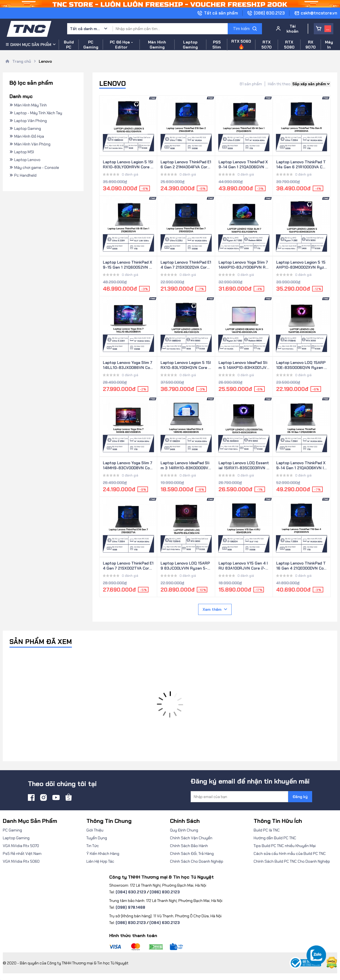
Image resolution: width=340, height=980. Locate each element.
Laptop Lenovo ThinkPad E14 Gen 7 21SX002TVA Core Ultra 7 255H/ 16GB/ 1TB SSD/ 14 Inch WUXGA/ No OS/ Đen (128, 566)
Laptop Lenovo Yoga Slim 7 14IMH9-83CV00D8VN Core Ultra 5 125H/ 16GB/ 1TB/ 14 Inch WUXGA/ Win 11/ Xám (128, 466)
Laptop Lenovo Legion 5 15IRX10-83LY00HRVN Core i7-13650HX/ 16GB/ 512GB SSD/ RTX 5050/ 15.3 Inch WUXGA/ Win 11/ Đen (128, 165)
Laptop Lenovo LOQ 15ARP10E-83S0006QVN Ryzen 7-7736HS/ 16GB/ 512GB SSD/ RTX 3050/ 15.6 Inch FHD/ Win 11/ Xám (301, 365)
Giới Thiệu (95, 830)
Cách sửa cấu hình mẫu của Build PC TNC (290, 853)
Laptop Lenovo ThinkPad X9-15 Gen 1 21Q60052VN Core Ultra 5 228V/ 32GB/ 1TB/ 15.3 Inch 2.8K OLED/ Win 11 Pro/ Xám (127, 265)
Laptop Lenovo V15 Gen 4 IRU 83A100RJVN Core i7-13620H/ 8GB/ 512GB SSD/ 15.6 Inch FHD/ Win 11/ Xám (243, 566)
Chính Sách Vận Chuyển (191, 838)
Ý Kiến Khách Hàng (103, 853)
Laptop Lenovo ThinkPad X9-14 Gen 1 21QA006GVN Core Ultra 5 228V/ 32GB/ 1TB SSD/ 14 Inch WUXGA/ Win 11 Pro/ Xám (243, 165)
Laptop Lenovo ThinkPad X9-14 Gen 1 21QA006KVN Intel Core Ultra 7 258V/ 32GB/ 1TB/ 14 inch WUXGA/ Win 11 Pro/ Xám (302, 466)
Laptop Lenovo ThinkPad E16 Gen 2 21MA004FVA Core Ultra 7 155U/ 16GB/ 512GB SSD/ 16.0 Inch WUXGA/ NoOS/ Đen (186, 165)
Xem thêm (215, 609)
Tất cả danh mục (85, 29)
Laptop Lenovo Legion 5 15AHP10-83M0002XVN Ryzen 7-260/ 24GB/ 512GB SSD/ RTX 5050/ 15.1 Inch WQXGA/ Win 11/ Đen (301, 265)
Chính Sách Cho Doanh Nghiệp (197, 861)
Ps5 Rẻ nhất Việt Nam (22, 853)
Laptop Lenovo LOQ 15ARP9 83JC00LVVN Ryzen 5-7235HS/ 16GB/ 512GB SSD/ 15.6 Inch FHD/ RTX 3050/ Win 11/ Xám (186, 566)
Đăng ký (300, 797)
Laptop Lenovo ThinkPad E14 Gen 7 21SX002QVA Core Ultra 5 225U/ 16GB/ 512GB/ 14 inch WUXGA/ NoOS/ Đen (186, 265)
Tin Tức (93, 846)
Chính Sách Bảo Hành (189, 846)
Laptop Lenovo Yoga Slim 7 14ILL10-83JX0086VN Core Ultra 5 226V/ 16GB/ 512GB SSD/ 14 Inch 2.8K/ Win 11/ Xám (127, 365)
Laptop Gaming (16, 838)
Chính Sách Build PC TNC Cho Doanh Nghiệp (292, 861)
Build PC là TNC (267, 830)
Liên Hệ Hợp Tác (100, 861)
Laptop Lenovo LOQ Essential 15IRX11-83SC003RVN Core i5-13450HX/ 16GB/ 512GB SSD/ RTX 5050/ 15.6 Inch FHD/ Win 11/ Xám (244, 466)
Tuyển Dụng (97, 838)
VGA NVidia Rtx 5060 (21, 861)
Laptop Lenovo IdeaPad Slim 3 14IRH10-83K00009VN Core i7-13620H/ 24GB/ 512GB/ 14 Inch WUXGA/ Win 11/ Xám (186, 466)
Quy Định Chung (184, 830)
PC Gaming (12, 830)
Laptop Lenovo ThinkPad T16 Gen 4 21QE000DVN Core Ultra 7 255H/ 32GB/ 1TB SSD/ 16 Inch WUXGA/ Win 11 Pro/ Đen (301, 566)
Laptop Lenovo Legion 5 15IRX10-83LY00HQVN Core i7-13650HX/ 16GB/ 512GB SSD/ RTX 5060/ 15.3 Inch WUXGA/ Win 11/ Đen (186, 365)
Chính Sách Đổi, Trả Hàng (192, 853)
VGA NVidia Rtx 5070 (21, 846)
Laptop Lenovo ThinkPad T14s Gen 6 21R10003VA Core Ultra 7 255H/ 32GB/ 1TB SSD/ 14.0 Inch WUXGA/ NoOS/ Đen (301, 165)
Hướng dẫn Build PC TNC (275, 838)
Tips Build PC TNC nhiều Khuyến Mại (285, 846)
